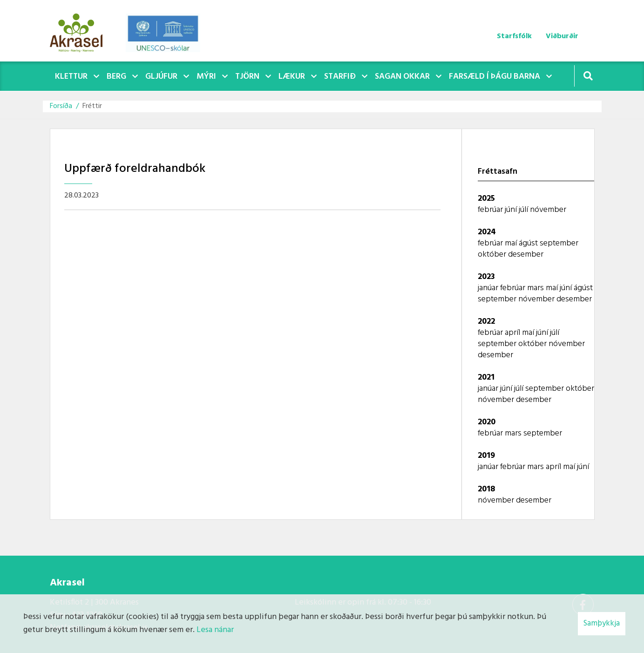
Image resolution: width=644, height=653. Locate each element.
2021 (486, 378)
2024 (487, 232)
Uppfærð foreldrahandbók (135, 169)
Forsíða (61, 106)
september (559, 243)
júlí (524, 210)
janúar (489, 288)
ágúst (529, 243)
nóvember (548, 210)
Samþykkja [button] (602, 623)
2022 (486, 322)
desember (526, 255)
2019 (486, 456)
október (493, 255)
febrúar (491, 210)
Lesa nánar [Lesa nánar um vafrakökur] (215, 630)
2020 (487, 422)
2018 (486, 489)
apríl (513, 333)
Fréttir (92, 106)
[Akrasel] (81, 31)
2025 (486, 199)
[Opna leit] (588, 76)
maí (512, 243)
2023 (486, 277)
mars (536, 288)
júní (512, 210)
